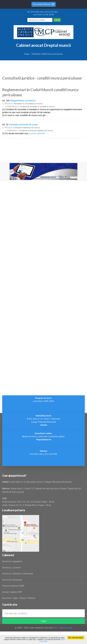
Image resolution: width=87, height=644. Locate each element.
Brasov (23, 598)
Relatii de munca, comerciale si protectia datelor (44, 436)
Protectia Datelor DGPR (13, 586)
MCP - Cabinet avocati (63, 628)
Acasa (27, 54)
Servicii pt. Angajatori (12, 561)
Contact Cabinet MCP (12, 592)
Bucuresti (7, 598)
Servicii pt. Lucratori (11, 568)
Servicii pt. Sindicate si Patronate (18, 574)
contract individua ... (38, 133)
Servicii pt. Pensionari (12, 580)
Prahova (31, 598)
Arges (15, 598)
